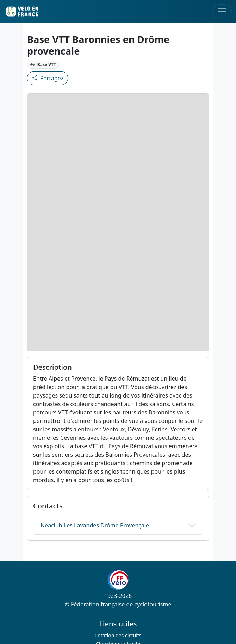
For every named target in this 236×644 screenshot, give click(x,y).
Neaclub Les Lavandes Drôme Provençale (95, 525)
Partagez (48, 78)
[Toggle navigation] (222, 11)
